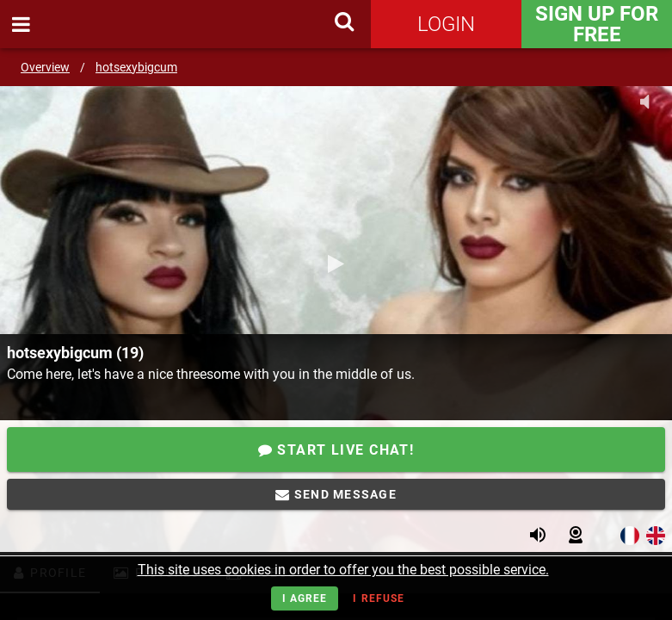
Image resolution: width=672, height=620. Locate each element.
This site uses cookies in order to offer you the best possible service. (343, 570)
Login (446, 24)
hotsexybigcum (136, 67)
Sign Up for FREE (597, 24)
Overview (45, 67)
